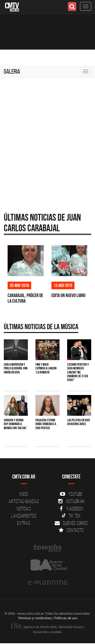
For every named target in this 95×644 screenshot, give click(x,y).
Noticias (24, 509)
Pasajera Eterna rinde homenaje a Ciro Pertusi (46, 424)
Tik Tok (71, 516)
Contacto (71, 530)
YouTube (71, 494)
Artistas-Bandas (24, 501)
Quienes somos (71, 523)
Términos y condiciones (35, 618)
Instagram (71, 501)
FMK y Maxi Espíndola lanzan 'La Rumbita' (46, 368)
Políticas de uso (66, 618)
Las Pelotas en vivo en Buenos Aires (79, 422)
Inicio (24, 494)
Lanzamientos (24, 516)
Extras (24, 523)
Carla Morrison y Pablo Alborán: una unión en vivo (16, 368)
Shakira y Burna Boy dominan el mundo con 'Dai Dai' (15, 424)
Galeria (12, 71)
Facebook (71, 509)
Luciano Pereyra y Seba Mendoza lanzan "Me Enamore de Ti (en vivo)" (78, 372)
